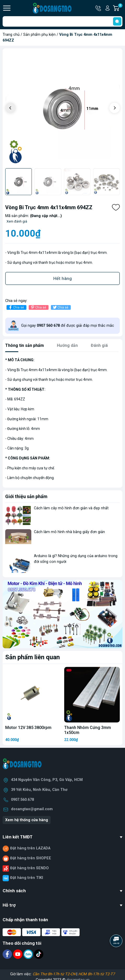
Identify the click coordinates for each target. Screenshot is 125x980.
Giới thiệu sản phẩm (26, 496)
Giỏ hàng (120, 8)
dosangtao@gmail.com (32, 809)
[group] (63, 108)
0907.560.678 (22, 800)
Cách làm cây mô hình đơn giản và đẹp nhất (71, 508)
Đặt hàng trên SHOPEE (31, 858)
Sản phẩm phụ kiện (39, 35)
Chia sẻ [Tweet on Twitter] (60, 307)
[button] (115, 108)
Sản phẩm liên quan (32, 657)
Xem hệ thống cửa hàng (27, 820)
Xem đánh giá (17, 221)
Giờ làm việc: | (63, 974)
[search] (117, 21)
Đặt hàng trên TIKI (27, 878)
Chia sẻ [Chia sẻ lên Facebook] (16, 307)
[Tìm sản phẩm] (63, 21)
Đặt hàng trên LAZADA (30, 848)
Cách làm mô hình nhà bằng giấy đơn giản (69, 532)
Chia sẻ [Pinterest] (38, 307)
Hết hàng (63, 278)
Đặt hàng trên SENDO (29, 868)
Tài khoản (108, 8)
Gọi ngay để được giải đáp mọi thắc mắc (68, 326)
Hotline (99, 8)
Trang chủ (11, 35)
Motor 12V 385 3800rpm (28, 728)
